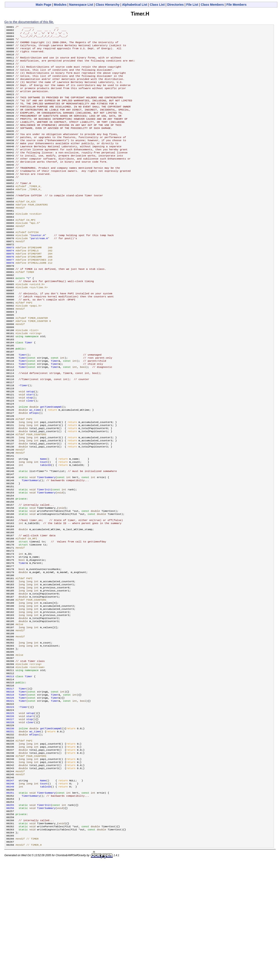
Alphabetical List (135, 5)
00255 (10, 917)
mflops (34, 468)
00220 (10, 794)
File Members (236, 5)
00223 (10, 805)
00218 (10, 787)
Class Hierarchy (108, 5)
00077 (10, 293)
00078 (10, 297)
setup (30, 444)
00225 (10, 812)
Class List (157, 5)
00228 (10, 822)
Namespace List (81, 5)
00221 (10, 798)
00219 (10, 791)
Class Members (212, 5)
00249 (10, 896)
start (30, 447)
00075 (10, 286)
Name (43, 521)
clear (30, 454)
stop (29, 451)
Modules (60, 5)
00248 (10, 892)
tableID (45, 528)
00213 (10, 770)
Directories (176, 5)
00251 (10, 903)
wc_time (35, 465)
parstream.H (39, 269)
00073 (10, 279)
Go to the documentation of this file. (29, 22)
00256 (10, 920)
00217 (10, 784)
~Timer (23, 437)
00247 (10, 889)
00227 (10, 819)
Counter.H (38, 265)
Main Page (43, 5)
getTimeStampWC (51, 461)
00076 (10, 290)
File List (192, 5)
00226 (10, 815)
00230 (10, 829)
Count (44, 524)
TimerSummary (46, 542)
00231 (10, 833)
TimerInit (44, 556)
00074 (10, 283)
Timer (29, 388)
